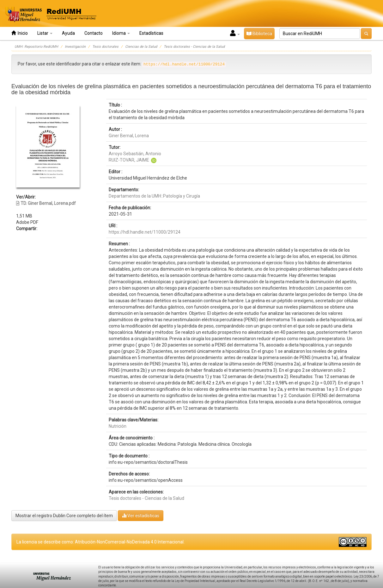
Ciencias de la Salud (141, 47)
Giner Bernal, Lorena (129, 136)
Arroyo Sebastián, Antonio (135, 154)
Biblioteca (259, 34)
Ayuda (68, 33)
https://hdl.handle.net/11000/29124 (145, 232)
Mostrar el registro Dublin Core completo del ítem (64, 516)
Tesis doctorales (105, 47)
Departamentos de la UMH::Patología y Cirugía (154, 196)
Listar (45, 33)
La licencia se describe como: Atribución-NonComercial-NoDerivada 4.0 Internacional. (100, 542)
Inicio (20, 33)
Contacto (94, 33)
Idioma (121, 33)
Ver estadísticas (141, 515)
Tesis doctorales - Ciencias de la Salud (194, 47)
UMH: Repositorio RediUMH (36, 47)
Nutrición (118, 426)
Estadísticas (151, 33)
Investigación (75, 47)
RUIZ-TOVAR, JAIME (129, 160)
